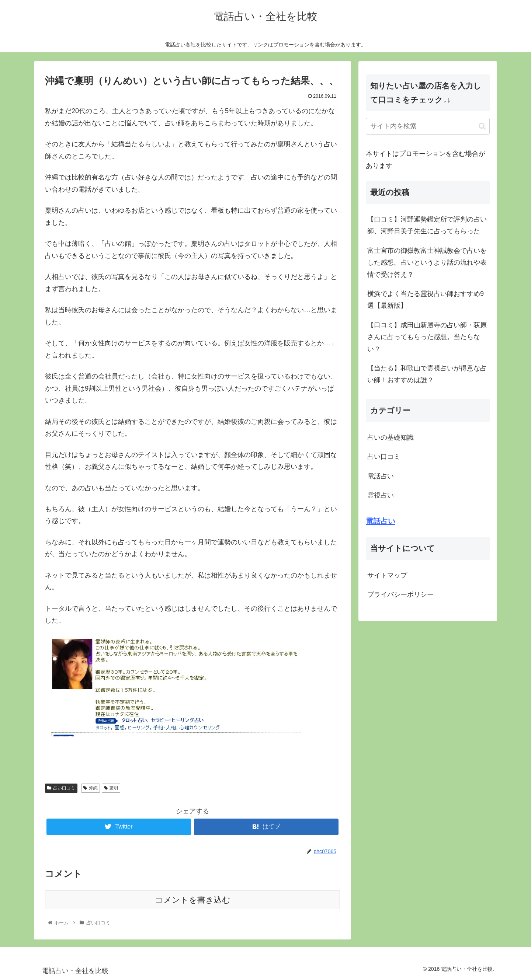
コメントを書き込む (193, 900)
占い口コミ (61, 788)
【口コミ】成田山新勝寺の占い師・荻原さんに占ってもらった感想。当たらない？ (427, 337)
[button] (482, 126)
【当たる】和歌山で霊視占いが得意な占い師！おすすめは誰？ (427, 374)
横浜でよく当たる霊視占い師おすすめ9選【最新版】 (426, 300)
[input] (428, 126)
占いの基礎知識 (391, 437)
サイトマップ (387, 575)
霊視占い (381, 495)
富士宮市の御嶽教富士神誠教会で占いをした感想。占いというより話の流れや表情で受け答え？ (427, 263)
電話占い (381, 476)
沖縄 (91, 788)
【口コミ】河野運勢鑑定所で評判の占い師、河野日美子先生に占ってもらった (427, 225)
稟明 (111, 788)
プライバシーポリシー (400, 594)
